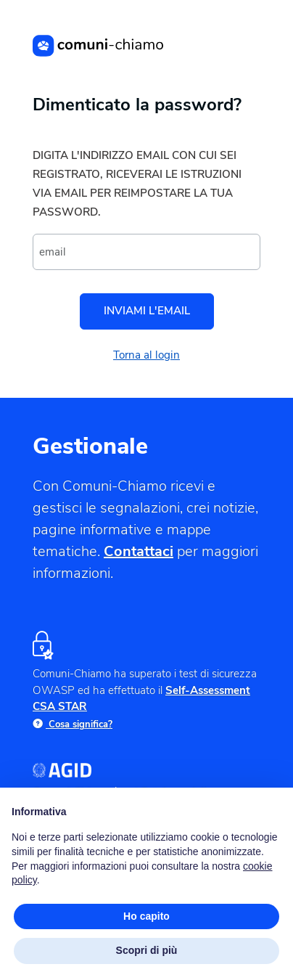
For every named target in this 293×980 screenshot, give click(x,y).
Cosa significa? (73, 724)
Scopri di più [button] (147, 950)
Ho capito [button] (146, 916)
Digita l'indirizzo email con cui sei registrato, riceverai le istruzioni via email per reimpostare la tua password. (137, 184)
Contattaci (139, 551)
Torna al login (146, 355)
